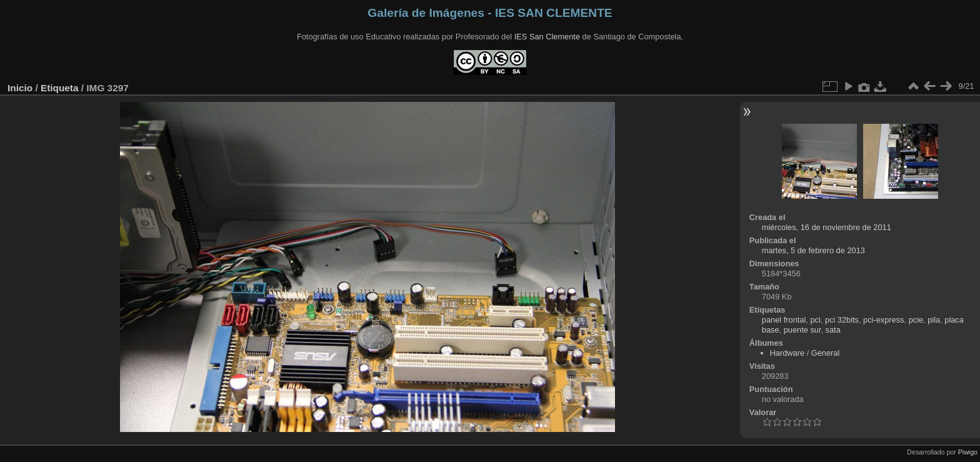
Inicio (20, 88)
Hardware (787, 353)
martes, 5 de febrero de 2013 (813, 250)
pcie (916, 320)
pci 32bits (842, 320)
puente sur (802, 330)
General (826, 353)
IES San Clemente (547, 37)
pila (934, 320)
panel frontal (784, 320)
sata (833, 330)
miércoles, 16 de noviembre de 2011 (827, 227)
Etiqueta (60, 88)
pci (815, 320)
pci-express (883, 320)
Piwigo (968, 452)
